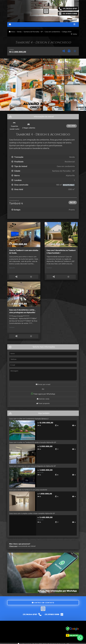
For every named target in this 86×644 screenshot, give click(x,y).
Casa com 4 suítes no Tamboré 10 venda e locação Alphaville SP (33, 444)
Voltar (74, 34)
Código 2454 (67, 32)
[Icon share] (46, 11)
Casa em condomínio (52, 32)
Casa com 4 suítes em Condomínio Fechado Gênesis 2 (29, 420)
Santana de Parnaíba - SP (33, 32)
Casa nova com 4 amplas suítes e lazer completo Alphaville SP (32, 515)
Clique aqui (13, 548)
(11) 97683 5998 (70, 13)
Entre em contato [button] (43, 604)
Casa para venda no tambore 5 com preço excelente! (28, 491)
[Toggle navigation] (74, 25)
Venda (19, 32)
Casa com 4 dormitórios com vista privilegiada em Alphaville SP (32, 468)
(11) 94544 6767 (70, 9)
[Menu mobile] (10, 24)
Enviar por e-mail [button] (43, 386)
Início (12, 32)
